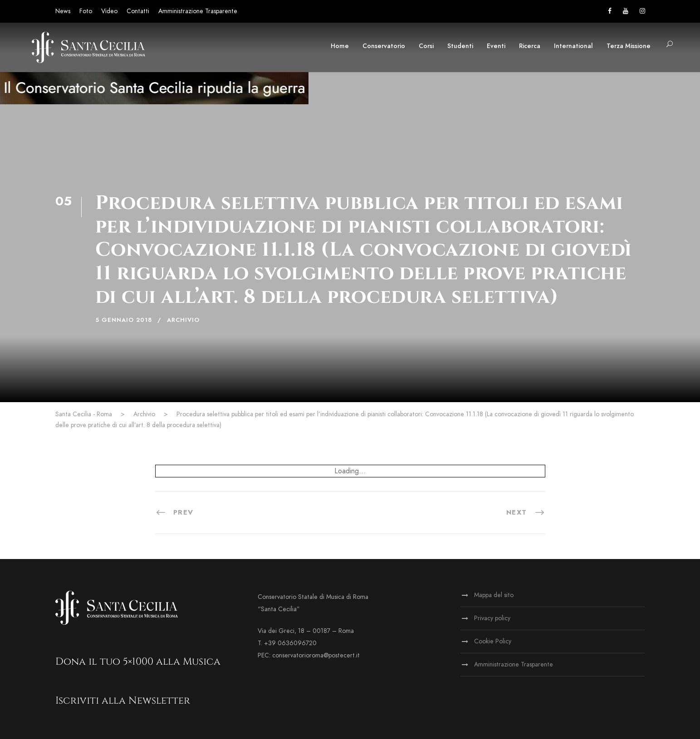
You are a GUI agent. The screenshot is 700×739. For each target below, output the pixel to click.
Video (109, 11)
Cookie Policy (493, 641)
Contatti (138, 11)
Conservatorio (384, 46)
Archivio (183, 320)
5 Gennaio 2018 (124, 320)
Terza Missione (629, 46)
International (573, 46)
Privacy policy (492, 618)
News (63, 11)
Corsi (426, 46)
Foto (86, 11)
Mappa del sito (494, 595)
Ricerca (530, 46)
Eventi (496, 46)
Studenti (460, 46)
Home (340, 46)
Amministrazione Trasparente (198, 11)
